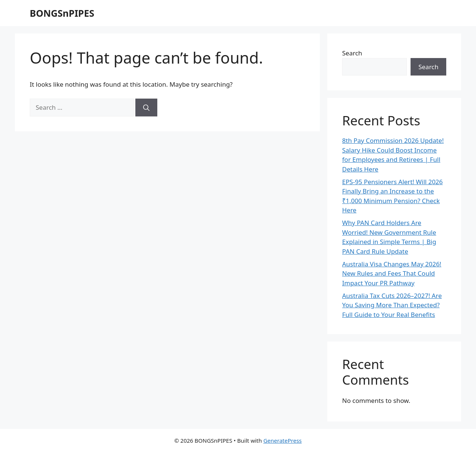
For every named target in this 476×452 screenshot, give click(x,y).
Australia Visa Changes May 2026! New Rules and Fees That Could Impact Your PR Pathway (392, 273)
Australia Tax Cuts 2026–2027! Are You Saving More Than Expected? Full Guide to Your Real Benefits (392, 305)
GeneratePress (282, 440)
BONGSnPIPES (62, 13)
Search (352, 53)
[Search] (146, 108)
